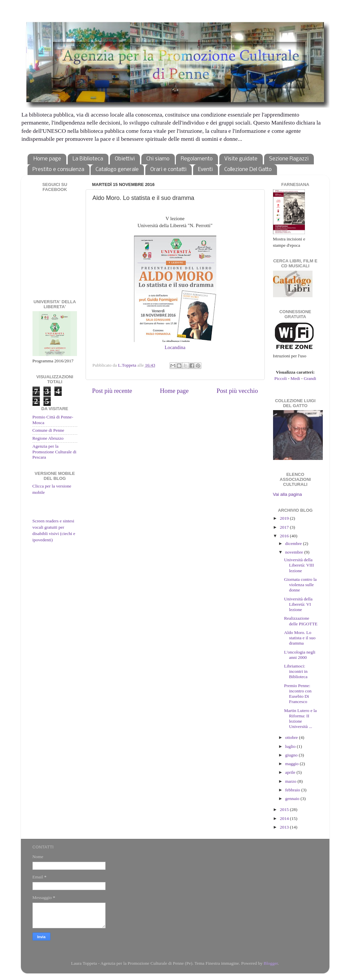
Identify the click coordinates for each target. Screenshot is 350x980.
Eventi (205, 170)
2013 (285, 827)
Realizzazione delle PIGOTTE (301, 621)
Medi (295, 378)
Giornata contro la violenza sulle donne (300, 585)
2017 (285, 527)
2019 (285, 518)
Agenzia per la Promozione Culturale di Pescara (55, 451)
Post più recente (112, 391)
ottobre (292, 737)
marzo (291, 781)
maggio (293, 764)
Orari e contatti (168, 170)
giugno (292, 755)
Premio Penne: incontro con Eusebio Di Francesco (298, 694)
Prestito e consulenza (58, 170)
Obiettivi (125, 159)
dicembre (294, 543)
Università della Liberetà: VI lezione (298, 604)
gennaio (293, 799)
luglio (291, 746)
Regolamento (197, 159)
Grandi (310, 378)
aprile (291, 772)
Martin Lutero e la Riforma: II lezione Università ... (300, 719)
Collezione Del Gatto (248, 170)
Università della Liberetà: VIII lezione (299, 565)
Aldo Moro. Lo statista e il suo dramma (300, 638)
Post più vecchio (237, 391)
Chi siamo (158, 159)
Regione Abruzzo (48, 438)
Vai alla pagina (288, 494)
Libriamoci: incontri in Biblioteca (296, 671)
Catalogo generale (117, 170)
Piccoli (281, 378)
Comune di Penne (48, 430)
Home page (47, 159)
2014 (285, 818)
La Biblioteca (88, 159)
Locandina (175, 347)
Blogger (271, 963)
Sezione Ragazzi (289, 159)
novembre (295, 552)
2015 (285, 809)
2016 (285, 536)
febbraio (293, 790)
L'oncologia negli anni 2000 (300, 655)
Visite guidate (241, 159)
